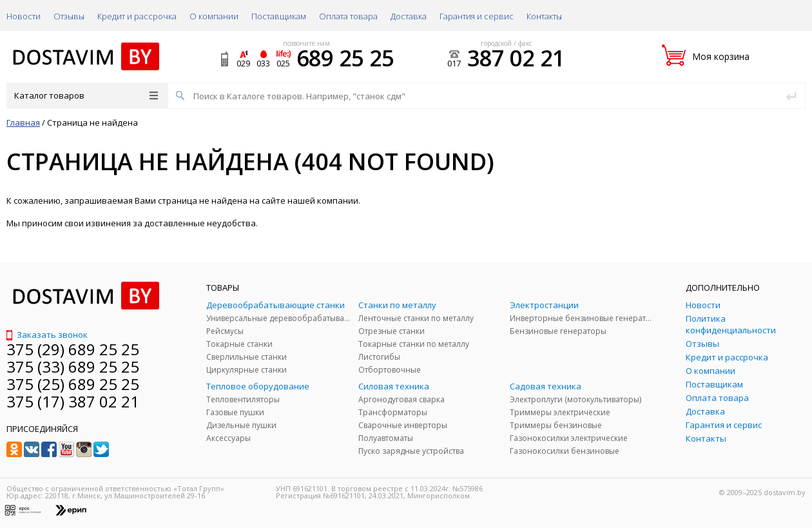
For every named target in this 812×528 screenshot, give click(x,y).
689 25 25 (345, 58)
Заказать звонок (47, 335)
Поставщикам (279, 16)
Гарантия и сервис (477, 16)
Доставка (409, 16)
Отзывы (69, 16)
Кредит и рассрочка (137, 16)
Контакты (544, 16)
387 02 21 (516, 58)
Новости (24, 16)
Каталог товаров (86, 95)
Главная (23, 122)
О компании (214, 16)
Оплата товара (348, 16)
